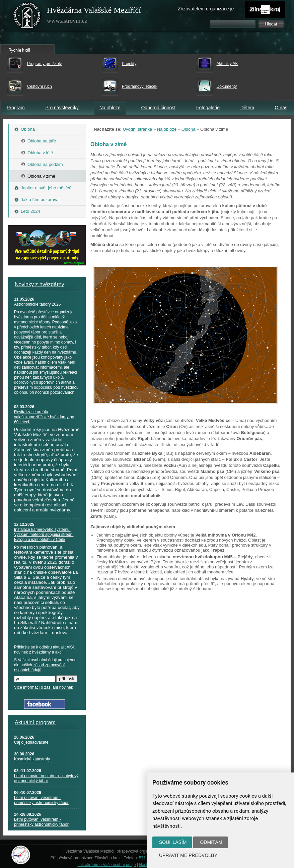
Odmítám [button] (211, 842)
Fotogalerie (208, 108)
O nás (281, 108)
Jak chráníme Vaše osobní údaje (107, 865)
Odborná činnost (158, 108)
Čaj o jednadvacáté (31, 742)
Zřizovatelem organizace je (206, 9)
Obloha (189, 129)
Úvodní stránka (137, 129)
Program (16, 108)
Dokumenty (227, 86)
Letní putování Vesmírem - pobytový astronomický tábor (46, 778)
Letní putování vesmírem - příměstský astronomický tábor (41, 800)
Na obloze (110, 108)
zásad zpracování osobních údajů (39, 667)
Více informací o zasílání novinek (44, 687)
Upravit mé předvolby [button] (188, 855)
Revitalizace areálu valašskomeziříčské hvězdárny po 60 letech (44, 417)
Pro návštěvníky (62, 108)
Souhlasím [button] (173, 842)
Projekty (129, 64)
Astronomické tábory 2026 (37, 304)
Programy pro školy (44, 64)
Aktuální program (35, 722)
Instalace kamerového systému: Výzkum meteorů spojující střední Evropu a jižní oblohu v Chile (44, 535)
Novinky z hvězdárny (40, 284)
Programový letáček (140, 86)
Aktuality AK (227, 64)
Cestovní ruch (40, 86)
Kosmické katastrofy (32, 759)
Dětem (247, 108)
